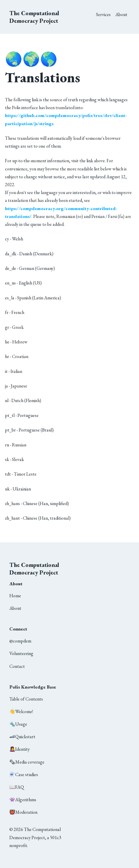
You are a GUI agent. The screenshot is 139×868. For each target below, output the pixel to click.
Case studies (24, 774)
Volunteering (21, 653)
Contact (17, 666)
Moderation (23, 812)
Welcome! (21, 711)
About (121, 14)
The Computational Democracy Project (34, 17)
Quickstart (22, 737)
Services (103, 14)
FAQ (17, 787)
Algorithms (23, 800)
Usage (18, 724)
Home (15, 596)
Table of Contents (26, 699)
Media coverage (27, 762)
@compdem (20, 641)
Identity (20, 749)
